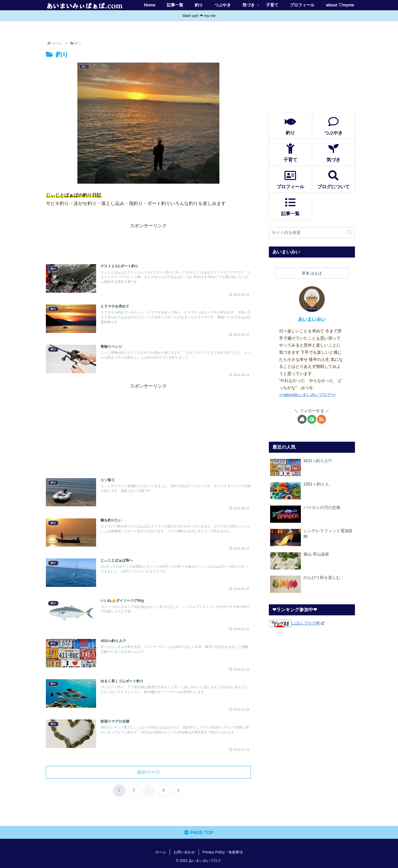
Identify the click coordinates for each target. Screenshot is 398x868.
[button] (350, 233)
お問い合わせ (184, 852)
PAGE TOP (199, 833)
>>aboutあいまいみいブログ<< (308, 394)
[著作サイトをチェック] (302, 419)
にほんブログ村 (297, 623)
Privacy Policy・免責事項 (223, 852)
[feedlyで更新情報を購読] (312, 419)
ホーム (161, 852)
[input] (312, 233)
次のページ (148, 772)
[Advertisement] (148, 241)
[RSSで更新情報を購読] (322, 419)
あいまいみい (312, 319)
